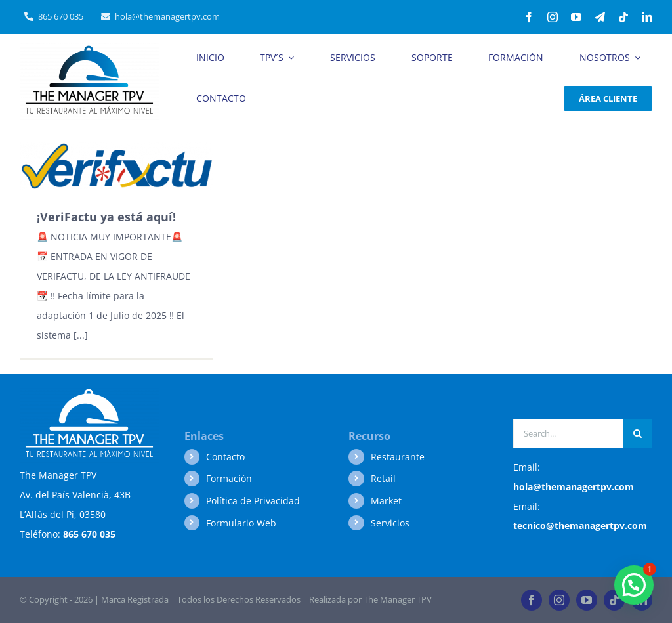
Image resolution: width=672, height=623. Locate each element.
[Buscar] (638, 434)
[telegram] (600, 17)
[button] (634, 585)
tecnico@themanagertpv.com (580, 526)
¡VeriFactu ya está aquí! (106, 217)
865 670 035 (89, 534)
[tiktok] (623, 17)
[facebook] (529, 17)
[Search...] (568, 434)
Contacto (225, 457)
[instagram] (553, 17)
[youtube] (576, 17)
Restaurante (398, 457)
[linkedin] (647, 17)
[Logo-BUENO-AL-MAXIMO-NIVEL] (89, 48)
